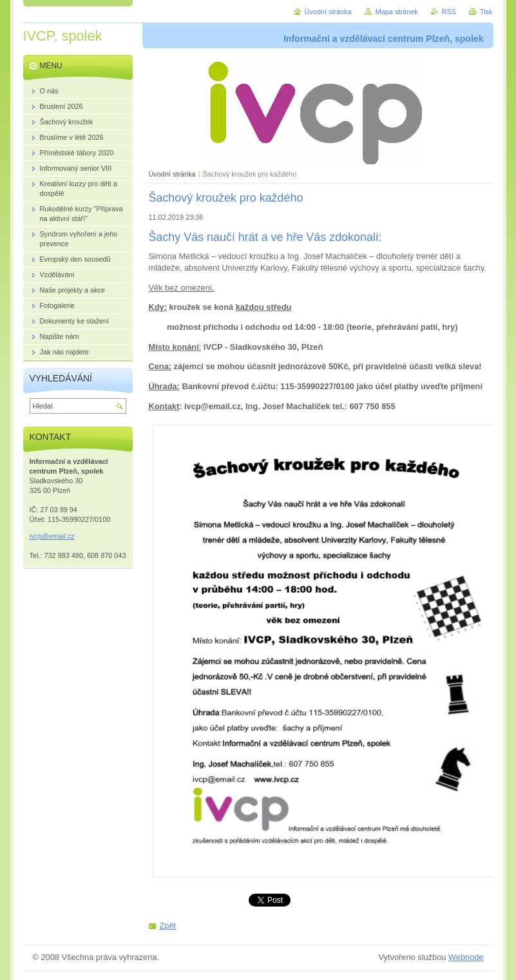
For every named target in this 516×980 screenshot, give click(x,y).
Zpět (168, 926)
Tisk (486, 12)
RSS (449, 12)
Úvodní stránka (172, 174)
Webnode (466, 957)
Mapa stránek (397, 12)
